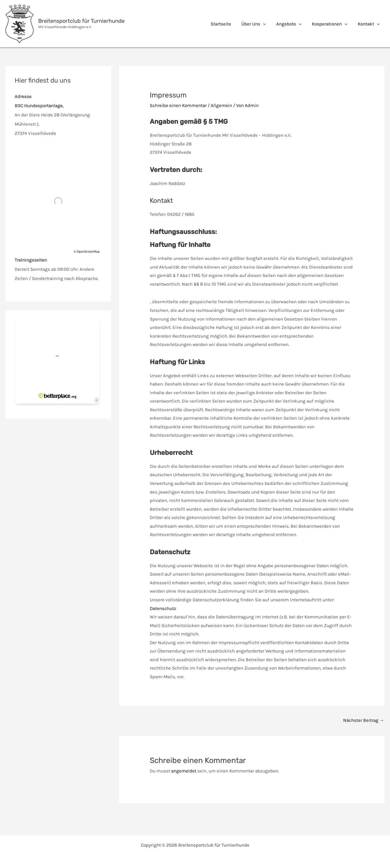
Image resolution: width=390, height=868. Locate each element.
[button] (258, 24)
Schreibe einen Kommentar (178, 105)
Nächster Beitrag (364, 720)
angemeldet (184, 771)
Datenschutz (163, 608)
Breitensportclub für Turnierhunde (81, 21)
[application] (267, 24)
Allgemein (221, 105)
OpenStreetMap (88, 252)
